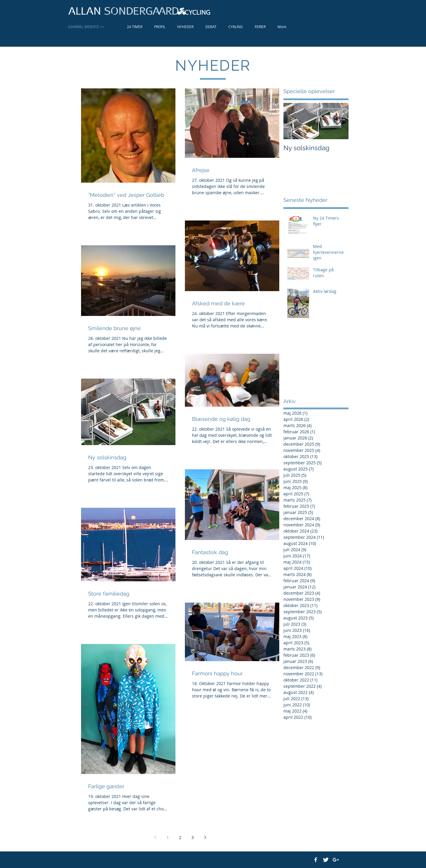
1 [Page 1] (168, 837)
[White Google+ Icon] (336, 860)
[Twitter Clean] (326, 860)
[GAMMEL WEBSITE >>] (92, 27)
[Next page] (205, 837)
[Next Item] (339, 121)
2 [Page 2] (180, 837)
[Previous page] (155, 837)
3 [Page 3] (193, 837)
